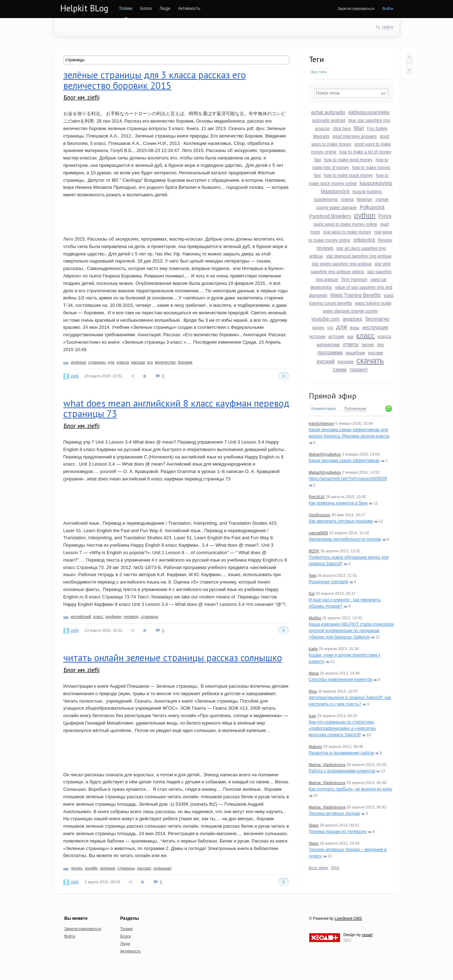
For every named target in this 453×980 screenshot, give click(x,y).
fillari (359, 128)
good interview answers (354, 136)
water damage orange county (350, 311)
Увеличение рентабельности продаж (345, 539)
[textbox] (351, 93)
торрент (359, 370)
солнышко (162, 868)
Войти (388, 9)
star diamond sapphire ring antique (359, 256)
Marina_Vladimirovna (327, 765)
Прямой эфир (333, 396)
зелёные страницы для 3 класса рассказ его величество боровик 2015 (155, 80)
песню (368, 345)
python (365, 215)
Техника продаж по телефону (338, 832)
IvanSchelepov (322, 423)
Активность (189, 9)
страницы (97, 362)
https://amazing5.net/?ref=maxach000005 (348, 479)
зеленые (107, 868)
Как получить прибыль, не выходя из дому (351, 789)
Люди (165, 9)
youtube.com (325, 319)
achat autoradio (328, 112)
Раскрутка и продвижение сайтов (342, 753)
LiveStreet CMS (348, 918)
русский (325, 361)
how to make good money (348, 160)
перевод (131, 616)
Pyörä (385, 216)
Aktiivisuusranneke (369, 112)
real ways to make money (347, 232)
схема (340, 370)
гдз (330, 328)
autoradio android (329, 120)
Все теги (319, 72)
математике (328, 345)
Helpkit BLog (84, 8)
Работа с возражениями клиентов (342, 771)
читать (77, 868)
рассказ (138, 362)
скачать (370, 361)
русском (346, 362)
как (350, 337)
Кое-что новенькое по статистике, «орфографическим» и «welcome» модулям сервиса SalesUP (343, 728)
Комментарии (324, 409)
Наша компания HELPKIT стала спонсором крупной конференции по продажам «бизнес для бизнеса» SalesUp (351, 631)
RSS (335, 868)
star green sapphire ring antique (342, 264)
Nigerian (365, 199)
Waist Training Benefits (356, 295)
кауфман (114, 616)
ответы (351, 344)
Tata (313, 575)
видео (318, 328)
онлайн (91, 868)
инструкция (375, 327)
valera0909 (318, 533)
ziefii (75, 376)
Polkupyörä (372, 207)
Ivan (313, 716)
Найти (388, 27)
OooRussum (320, 515)
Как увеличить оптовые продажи (341, 521)
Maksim (316, 747)
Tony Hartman (354, 280)
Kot (312, 593)
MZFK (314, 551)
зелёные (78, 362)
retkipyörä (364, 240)
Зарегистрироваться (356, 9)
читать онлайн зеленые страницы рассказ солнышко (173, 658)
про (380, 345)
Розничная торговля (329, 582)
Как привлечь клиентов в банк (338, 503)
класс (366, 336)
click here (342, 129)
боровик (185, 362)
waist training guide (373, 303)
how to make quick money (348, 175)
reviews (325, 248)
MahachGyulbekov (325, 454)
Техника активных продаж (334, 813)
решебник (355, 353)
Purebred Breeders (330, 216)
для (342, 327)
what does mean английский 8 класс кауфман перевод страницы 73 (176, 409)
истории (318, 337)
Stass (314, 825)
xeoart (367, 935)
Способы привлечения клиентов (341, 680)
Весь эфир (319, 868)
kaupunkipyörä (376, 183)
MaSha (315, 618)
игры (355, 328)
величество (165, 362)
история (336, 337)
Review (385, 240)
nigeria (347, 199)
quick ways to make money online (346, 224)
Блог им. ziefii (81, 97)
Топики (126, 9)
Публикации (355, 409)
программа (330, 353)
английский (81, 616)
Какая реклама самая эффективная (344, 461)
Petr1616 (317, 497)
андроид (353, 319)
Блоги (146, 9)
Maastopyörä (335, 191)
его (150, 362)
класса (384, 337)
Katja (313, 649)
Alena (314, 673)
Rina (313, 691)
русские (376, 353)
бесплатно (377, 319)
